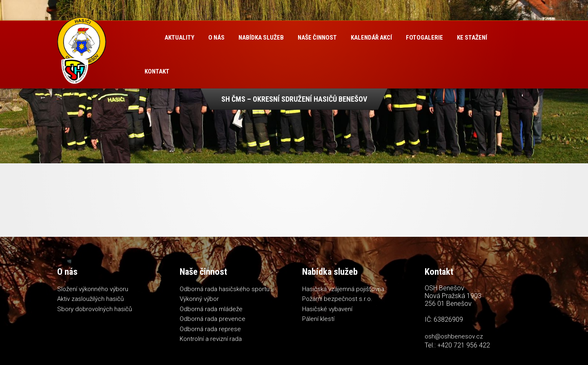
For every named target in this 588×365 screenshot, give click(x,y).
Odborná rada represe (210, 329)
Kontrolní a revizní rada (211, 339)
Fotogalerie (424, 38)
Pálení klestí (318, 319)
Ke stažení (472, 38)
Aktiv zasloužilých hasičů (90, 299)
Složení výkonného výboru (93, 289)
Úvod (148, 38)
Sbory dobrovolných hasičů (95, 309)
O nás (216, 38)
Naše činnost (317, 38)
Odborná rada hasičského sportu (225, 289)
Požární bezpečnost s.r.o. (337, 299)
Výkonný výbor (199, 299)
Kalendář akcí (371, 38)
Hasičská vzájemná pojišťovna (343, 289)
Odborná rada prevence (213, 319)
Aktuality (179, 38)
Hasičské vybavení (327, 309)
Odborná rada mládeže (211, 309)
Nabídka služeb (261, 38)
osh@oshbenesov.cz (454, 336)
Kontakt (157, 71)
